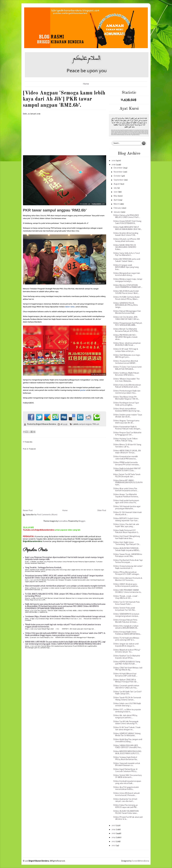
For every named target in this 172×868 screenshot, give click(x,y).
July (115, 188)
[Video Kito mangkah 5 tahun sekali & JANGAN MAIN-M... (126, 627)
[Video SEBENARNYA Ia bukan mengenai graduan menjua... (126, 615)
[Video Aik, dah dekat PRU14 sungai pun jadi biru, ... (125, 717)
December (118, 168)
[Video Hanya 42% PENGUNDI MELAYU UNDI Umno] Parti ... (127, 216)
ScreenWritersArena (141, 861)
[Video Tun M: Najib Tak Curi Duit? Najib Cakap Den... (127, 693)
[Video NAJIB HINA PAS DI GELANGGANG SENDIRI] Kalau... (125, 247)
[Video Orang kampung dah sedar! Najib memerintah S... (128, 567)
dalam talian (70, 307)
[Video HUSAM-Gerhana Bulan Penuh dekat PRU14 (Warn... (126, 298)
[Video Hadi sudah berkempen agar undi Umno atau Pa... (126, 502)
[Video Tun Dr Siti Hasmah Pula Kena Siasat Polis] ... (126, 603)
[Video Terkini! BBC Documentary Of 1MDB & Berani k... (127, 777)
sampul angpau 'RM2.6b (89, 424)
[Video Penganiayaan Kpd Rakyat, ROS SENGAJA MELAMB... (128, 324)
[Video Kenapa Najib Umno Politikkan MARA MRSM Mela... (127, 633)
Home (86, 84)
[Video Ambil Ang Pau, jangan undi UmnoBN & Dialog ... (128, 741)
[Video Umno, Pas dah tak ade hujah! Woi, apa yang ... (126, 526)
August (117, 184)
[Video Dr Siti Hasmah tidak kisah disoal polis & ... (127, 514)
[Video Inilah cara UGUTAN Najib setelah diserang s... (127, 705)
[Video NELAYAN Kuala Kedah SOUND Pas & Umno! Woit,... (126, 292)
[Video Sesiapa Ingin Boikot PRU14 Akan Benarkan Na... (126, 759)
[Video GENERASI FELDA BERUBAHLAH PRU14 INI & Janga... (125, 305)
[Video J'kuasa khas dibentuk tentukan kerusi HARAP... (126, 362)
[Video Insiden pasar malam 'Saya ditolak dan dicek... (128, 416)
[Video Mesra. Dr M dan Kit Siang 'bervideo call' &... (127, 446)
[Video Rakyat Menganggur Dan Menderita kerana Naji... (127, 312)
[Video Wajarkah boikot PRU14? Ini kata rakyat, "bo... (127, 651)
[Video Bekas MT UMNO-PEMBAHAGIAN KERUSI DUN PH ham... (128, 483)
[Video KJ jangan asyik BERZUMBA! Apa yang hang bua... (126, 267)
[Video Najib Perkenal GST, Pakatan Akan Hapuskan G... (126, 532)
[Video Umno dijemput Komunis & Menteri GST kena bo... (128, 579)
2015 (114, 834)
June (116, 192)
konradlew (63, 521)
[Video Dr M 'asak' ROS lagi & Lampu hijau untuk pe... (126, 350)
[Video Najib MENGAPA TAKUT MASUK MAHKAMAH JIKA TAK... (128, 228)
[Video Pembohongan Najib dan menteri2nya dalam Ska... (127, 392)
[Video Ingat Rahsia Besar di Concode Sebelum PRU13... (125, 770)
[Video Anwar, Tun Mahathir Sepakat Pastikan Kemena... (126, 496)
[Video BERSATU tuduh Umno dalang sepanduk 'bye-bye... (126, 520)
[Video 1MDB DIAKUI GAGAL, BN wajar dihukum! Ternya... (127, 452)
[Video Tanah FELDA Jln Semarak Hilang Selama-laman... (127, 699)
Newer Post (28, 511)
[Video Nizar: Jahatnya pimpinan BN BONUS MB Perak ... (127, 344)
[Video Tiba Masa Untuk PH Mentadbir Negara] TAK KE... (126, 398)
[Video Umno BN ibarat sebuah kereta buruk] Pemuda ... (126, 794)
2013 (114, 842)
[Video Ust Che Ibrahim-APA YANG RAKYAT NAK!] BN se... (127, 318)
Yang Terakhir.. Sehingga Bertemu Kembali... (44, 568)
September (119, 180)
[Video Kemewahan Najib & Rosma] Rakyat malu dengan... (127, 428)
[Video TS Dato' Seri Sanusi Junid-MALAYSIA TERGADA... (128, 368)
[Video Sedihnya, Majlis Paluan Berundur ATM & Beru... (126, 374)
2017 (114, 826)
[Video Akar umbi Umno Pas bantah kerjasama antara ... (126, 490)
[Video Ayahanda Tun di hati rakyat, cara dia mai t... (125, 800)
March (117, 204)
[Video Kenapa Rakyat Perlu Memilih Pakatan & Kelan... (125, 621)
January (117, 212)
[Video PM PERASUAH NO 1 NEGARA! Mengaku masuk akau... (125, 337)
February (118, 208)
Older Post (102, 511)
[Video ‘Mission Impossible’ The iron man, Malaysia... (126, 380)
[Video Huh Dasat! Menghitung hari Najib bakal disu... (127, 538)
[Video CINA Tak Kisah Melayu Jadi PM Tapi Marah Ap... (128, 669)
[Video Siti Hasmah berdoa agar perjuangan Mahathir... (127, 508)
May (116, 196)
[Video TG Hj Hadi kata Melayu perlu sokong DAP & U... (126, 639)
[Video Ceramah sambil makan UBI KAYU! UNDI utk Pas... (126, 687)
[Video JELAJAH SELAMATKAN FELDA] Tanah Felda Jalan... (126, 812)
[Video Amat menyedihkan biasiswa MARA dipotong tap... (127, 410)
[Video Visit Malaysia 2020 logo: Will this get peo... (127, 356)
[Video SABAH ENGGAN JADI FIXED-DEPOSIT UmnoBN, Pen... (128, 747)
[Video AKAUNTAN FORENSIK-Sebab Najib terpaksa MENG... (127, 549)
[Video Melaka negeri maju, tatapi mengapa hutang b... (128, 280)
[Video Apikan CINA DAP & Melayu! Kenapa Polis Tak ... (126, 681)
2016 (114, 830)
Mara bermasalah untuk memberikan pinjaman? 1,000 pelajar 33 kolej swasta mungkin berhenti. (65, 586)
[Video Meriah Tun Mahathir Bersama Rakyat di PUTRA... (126, 330)
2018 (114, 165)
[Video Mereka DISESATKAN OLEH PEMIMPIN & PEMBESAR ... (128, 286)
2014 (114, 838)
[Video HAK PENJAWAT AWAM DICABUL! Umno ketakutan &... (127, 591)
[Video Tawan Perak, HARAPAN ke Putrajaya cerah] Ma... (128, 556)
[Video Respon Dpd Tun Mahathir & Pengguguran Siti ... (127, 434)
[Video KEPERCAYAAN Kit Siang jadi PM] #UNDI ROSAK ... (127, 663)
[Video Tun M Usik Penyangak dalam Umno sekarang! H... (126, 723)
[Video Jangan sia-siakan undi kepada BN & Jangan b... (126, 645)
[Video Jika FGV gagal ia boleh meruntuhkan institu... (126, 788)
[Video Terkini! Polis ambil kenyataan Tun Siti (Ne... (125, 609)
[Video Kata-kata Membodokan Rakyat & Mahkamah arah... (127, 386)
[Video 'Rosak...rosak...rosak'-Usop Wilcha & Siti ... (126, 597)
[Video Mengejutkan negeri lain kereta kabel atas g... (127, 274)
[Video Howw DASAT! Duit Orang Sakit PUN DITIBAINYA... (127, 222)
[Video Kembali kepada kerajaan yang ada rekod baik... (127, 782)
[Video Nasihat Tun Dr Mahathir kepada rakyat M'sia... (127, 657)
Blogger (82, 521)
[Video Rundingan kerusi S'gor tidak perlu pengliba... (126, 404)
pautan (83, 390)
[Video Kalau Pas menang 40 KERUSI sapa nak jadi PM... (125, 806)
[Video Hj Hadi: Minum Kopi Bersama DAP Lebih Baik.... (125, 675)
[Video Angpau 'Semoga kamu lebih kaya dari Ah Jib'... (126, 422)
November (118, 172)
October (117, 176)
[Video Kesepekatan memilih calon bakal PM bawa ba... (126, 458)
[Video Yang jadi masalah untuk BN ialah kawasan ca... (127, 765)
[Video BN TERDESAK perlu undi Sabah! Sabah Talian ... (127, 260)
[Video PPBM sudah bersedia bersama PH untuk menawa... (126, 464)
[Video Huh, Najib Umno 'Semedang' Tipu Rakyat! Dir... (127, 544)
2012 (114, 846)
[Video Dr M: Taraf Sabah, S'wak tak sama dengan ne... (127, 729)
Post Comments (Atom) (47, 515)
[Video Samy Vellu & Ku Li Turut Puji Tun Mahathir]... (127, 254)
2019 (114, 161)
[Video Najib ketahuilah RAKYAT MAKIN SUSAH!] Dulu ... (127, 470)
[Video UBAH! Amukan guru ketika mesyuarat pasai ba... (126, 585)
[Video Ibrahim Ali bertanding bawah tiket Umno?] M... (126, 234)
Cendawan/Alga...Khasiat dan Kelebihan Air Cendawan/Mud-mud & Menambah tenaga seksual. (65, 617)
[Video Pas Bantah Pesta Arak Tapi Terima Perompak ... (128, 561)
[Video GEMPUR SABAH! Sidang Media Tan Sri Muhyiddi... (127, 735)
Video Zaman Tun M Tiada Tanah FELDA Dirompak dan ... (127, 476)
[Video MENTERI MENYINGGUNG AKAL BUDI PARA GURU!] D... (127, 753)
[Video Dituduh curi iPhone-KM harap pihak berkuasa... (126, 240)
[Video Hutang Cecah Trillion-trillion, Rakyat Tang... (126, 440)
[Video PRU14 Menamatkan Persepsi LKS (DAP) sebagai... (126, 573)
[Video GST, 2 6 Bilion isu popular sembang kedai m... (127, 711)
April (116, 200)
